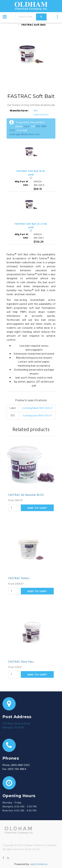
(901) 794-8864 (17, 769)
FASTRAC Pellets (19, 579)
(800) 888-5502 (20, 765)
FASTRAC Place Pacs (21, 662)
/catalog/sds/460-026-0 (37, 416)
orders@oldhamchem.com (25, 134)
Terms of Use (32, 849)
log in (27, 126)
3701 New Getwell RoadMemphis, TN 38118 (16, 726)
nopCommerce (39, 864)
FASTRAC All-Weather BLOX (26, 495)
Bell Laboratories (41, 113)
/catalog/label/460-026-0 (37, 408)
